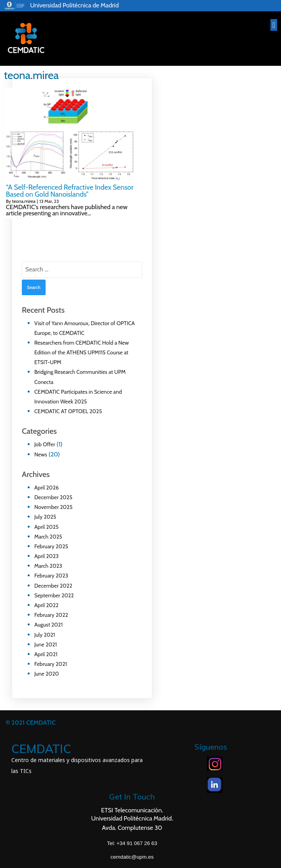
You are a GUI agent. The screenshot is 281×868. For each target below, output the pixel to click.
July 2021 (45, 635)
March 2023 (48, 566)
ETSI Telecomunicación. (132, 810)
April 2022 (46, 605)
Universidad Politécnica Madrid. (132, 818)
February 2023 (51, 576)
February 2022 (51, 615)
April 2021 (46, 654)
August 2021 (49, 625)
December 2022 (53, 586)
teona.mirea (24, 201)
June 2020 (47, 674)
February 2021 (51, 664)
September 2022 (54, 595)
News (41, 454)
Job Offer (45, 444)
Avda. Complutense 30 (132, 828)
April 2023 (46, 556)
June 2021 (46, 644)
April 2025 (46, 527)
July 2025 (45, 517)
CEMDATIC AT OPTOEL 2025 (68, 411)
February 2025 (51, 546)
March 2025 (48, 537)
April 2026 (47, 488)
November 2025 (53, 507)
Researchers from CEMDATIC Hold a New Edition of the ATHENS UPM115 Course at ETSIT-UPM (82, 352)
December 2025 (53, 497)
